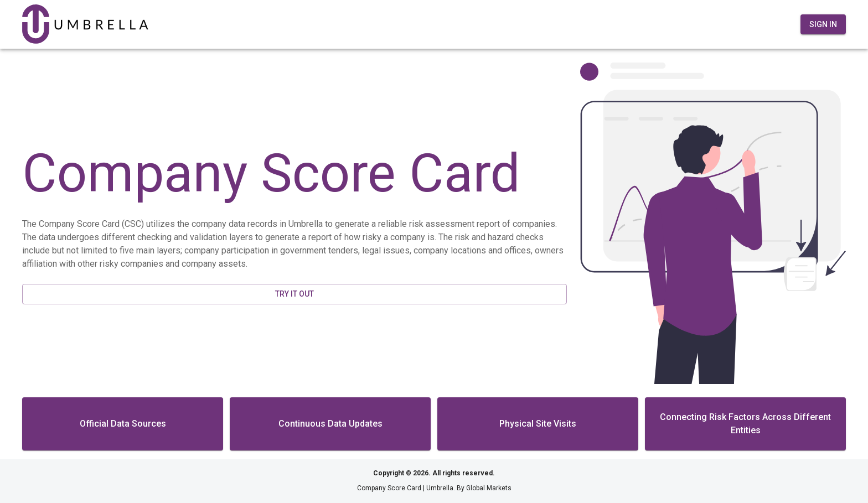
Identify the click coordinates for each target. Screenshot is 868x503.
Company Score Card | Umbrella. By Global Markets (434, 488)
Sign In (823, 24)
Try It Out (294, 294)
